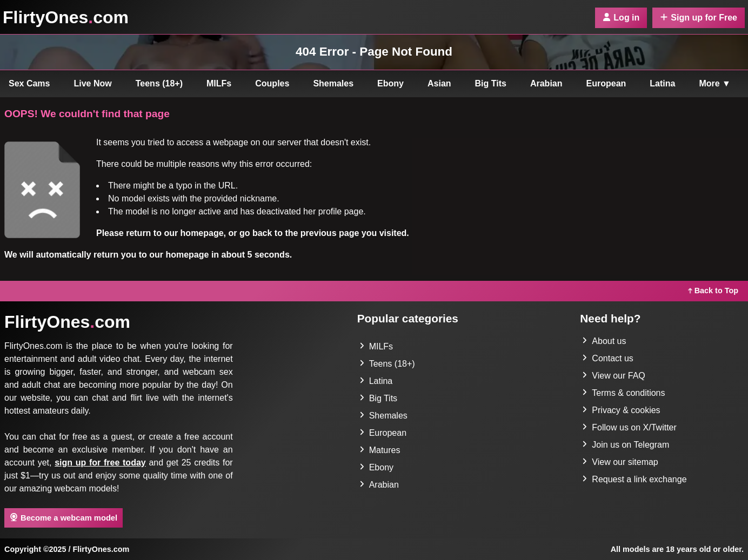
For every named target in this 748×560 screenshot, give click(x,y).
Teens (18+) (159, 83)
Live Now (93, 83)
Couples (272, 83)
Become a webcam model (64, 517)
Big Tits (491, 83)
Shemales (333, 83)
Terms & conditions (623, 393)
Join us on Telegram (626, 445)
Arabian (546, 83)
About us (604, 341)
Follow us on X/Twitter (629, 427)
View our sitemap (620, 462)
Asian (439, 83)
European (606, 83)
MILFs (219, 83)
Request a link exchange (634, 479)
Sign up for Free (699, 18)
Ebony (390, 83)
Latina (662, 83)
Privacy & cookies (621, 410)
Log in (621, 18)
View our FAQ (613, 376)
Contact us (607, 358)
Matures (380, 450)
